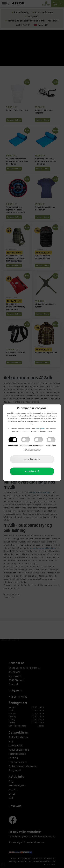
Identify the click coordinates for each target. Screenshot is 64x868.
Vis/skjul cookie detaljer (32, 450)
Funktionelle (38, 445)
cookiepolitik (41, 429)
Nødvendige (13, 445)
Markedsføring (26, 445)
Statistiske (51, 445)
